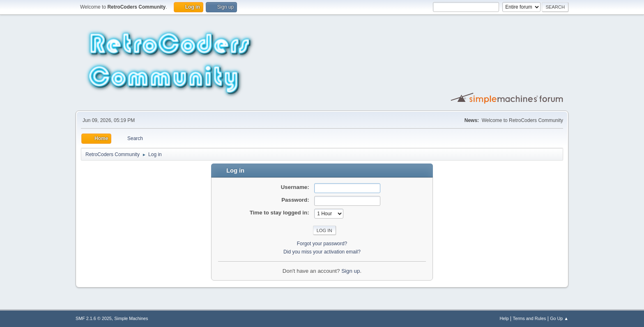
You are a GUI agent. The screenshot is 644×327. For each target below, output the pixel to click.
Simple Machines (131, 318)
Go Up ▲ (559, 318)
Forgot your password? (322, 244)
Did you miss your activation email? (322, 252)
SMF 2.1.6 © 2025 (94, 318)
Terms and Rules (530, 318)
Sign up (351, 271)
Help (504, 318)
